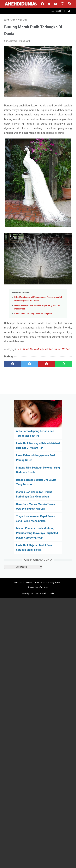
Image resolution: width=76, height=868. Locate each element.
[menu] (8, 11)
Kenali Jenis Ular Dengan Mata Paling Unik (33, 314)
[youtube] (55, 4)
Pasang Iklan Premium (38, 587)
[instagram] (62, 4)
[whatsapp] (63, 364)
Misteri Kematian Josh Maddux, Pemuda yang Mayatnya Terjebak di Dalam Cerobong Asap (37, 533)
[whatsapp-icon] (69, 4)
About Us (18, 583)
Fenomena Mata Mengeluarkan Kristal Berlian (43, 349)
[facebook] (42, 4)
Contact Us (40, 583)
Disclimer (29, 583)
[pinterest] (47, 364)
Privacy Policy (54, 583)
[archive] (23, 567)
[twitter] (49, 4)
